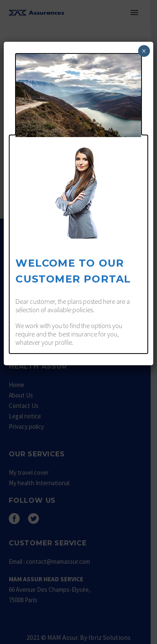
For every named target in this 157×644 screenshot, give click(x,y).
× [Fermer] (144, 51)
